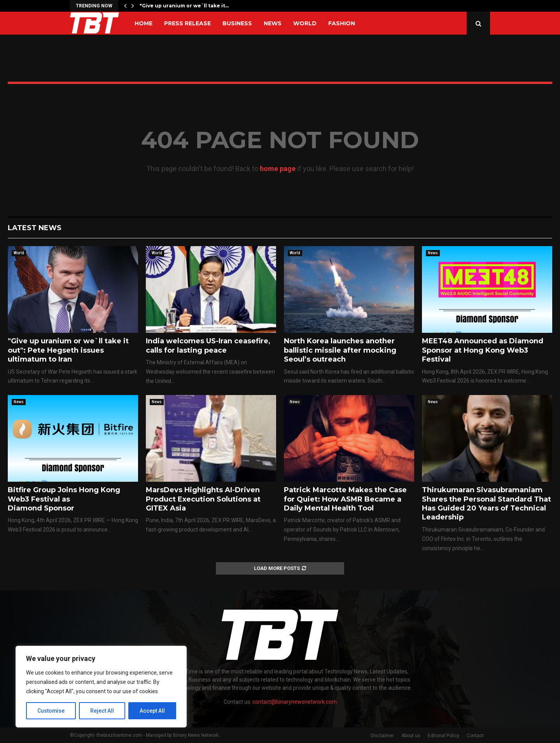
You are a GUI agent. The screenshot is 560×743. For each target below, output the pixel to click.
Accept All (152, 711)
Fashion (342, 23)
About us (411, 736)
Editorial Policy (444, 736)
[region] (101, 687)
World (305, 23)
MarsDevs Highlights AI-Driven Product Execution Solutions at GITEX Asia (203, 499)
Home (143, 23)
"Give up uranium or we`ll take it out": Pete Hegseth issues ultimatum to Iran (68, 350)
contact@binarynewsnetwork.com (295, 702)
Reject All (102, 711)
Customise (51, 711)
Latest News (35, 228)
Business (237, 23)
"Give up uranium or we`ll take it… (184, 6)
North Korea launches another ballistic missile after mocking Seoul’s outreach (340, 350)
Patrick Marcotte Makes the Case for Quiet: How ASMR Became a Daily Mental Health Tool (345, 499)
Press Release (187, 23)
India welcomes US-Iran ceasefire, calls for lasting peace (208, 345)
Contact (475, 736)
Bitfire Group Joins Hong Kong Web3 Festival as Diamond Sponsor (64, 499)
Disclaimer (382, 736)
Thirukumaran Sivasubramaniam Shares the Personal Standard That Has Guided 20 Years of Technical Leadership (486, 503)
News (273, 23)
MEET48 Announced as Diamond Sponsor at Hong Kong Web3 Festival (483, 350)
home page (278, 169)
